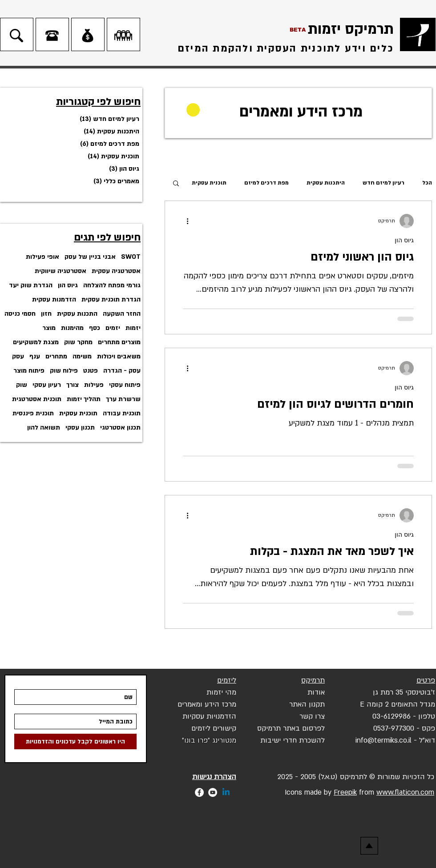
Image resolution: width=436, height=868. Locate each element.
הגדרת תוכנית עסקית (111, 299)
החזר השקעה (122, 314)
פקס (428, 728)
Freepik (345, 792)
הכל (427, 183)
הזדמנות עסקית (54, 299)
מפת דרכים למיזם (266, 183)
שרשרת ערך (123, 399)
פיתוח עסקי (125, 385)
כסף (95, 328)
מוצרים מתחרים (119, 342)
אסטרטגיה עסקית (116, 271)
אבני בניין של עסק (90, 257)
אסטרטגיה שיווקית (61, 271)
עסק (18, 356)
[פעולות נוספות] (184, 221)
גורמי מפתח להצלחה (112, 285)
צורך (73, 385)
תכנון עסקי (80, 428)
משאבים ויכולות (119, 356)
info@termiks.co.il (384, 740)
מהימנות (72, 328)
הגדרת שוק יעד (31, 285)
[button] (176, 184)
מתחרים (56, 356)
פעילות (94, 385)
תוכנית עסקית (78, 413)
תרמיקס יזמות (351, 29)
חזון (46, 314)
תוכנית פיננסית (33, 413)
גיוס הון (68, 285)
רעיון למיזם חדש (384, 183)
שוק (22, 385)
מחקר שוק (78, 342)
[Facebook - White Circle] (199, 792)
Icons (292, 792)
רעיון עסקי (47, 385)
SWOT (131, 257)
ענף (35, 356)
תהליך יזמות (84, 399)
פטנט (91, 371)
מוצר (49, 328)
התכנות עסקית (77, 314)
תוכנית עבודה (122, 413)
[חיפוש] (16, 36)
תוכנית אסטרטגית (37, 399)
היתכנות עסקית (326, 183)
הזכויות (414, 777)
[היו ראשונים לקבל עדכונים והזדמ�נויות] (75, 741)
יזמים (113, 328)
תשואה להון (44, 428)
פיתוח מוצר (29, 371)
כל (431, 777)
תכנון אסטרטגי (120, 428)
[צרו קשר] (52, 36)
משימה (82, 356)
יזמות (133, 328)
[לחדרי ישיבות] (123, 36)
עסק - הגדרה (122, 371)
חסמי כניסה (20, 314)
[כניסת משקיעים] (88, 36)
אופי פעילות (42, 257)
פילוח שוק (64, 371)
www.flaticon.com (405, 792)
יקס (262, 728)
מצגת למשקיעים (36, 342)
